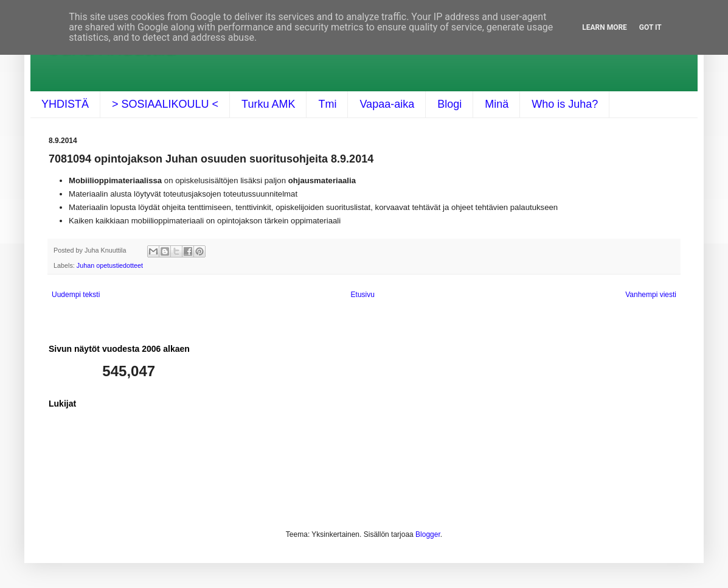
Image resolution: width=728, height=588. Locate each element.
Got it (650, 27)
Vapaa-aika (387, 104)
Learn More (605, 27)
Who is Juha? (565, 104)
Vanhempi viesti (651, 295)
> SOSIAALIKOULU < (165, 104)
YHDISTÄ (65, 104)
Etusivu (363, 295)
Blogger (428, 534)
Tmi (327, 104)
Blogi (449, 104)
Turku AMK (268, 104)
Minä (497, 104)
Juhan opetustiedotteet (110, 265)
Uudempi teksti (76, 295)
